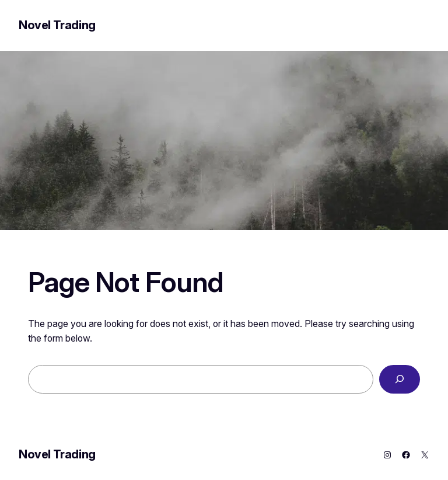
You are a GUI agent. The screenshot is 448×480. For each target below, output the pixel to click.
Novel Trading (57, 25)
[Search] (400, 379)
